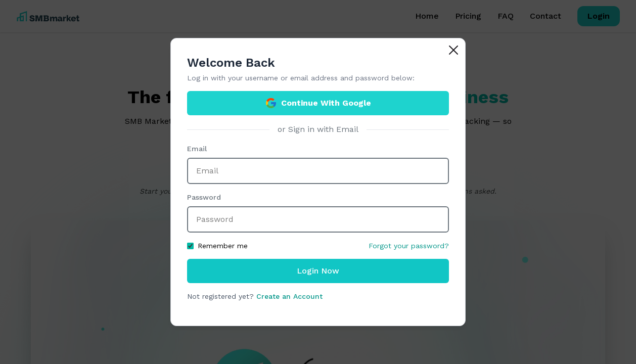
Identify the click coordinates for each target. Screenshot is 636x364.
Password (204, 197)
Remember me (217, 246)
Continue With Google (318, 103)
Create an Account (289, 296)
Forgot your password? (409, 246)
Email (197, 149)
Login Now (318, 271)
